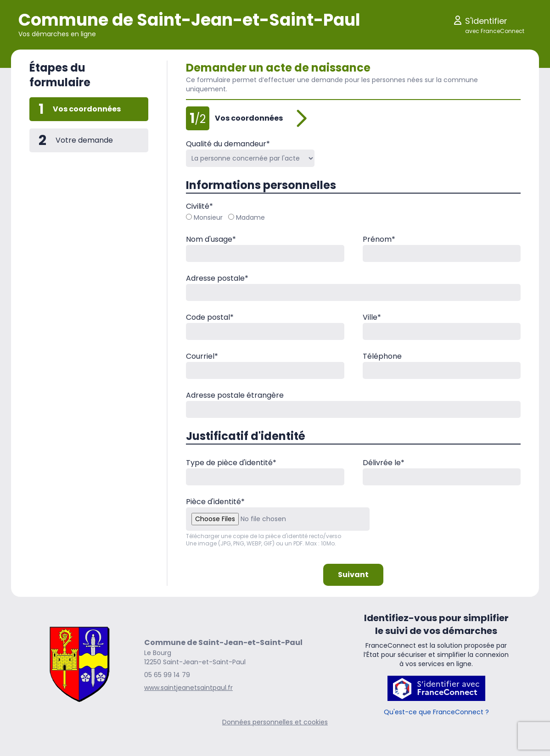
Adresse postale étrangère (235, 395)
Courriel (202, 356)
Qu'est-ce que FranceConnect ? (436, 712)
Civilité (199, 206)
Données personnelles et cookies (275, 722)
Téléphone (382, 356)
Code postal (210, 317)
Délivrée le (384, 463)
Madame (247, 217)
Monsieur (204, 217)
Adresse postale (217, 278)
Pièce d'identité (215, 502)
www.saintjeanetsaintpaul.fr (188, 688)
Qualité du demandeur (228, 144)
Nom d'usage (211, 239)
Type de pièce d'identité (231, 463)
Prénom (379, 239)
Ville (372, 317)
